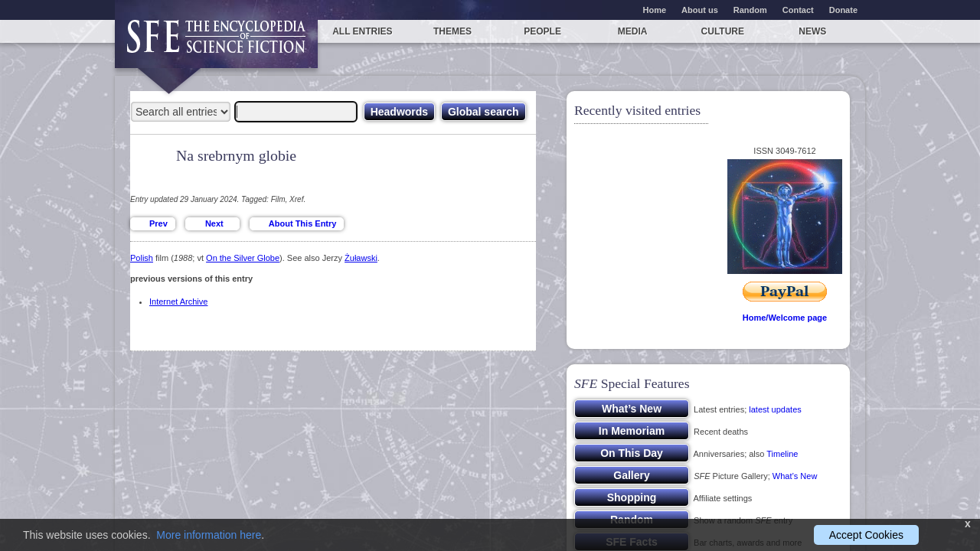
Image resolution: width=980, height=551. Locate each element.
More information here (209, 535)
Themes (452, 31)
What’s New (795, 476)
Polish (142, 258)
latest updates (775, 409)
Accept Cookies (866, 535)
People (542, 31)
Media (633, 31)
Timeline (782, 454)
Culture (723, 31)
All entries (362, 31)
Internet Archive (178, 302)
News (812, 31)
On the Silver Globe (243, 258)
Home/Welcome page (785, 318)
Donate (843, 10)
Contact (798, 10)
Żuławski (361, 258)
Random (750, 10)
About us (700, 10)
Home (655, 10)
